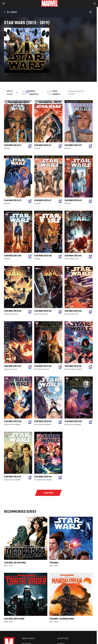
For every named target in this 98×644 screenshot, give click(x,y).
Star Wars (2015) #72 (13, 200)
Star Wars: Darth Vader (14, 619)
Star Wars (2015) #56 (43, 477)
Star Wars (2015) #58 (73, 421)
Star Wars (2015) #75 (13, 145)
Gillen (66, 259)
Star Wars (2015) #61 (73, 366)
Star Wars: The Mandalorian (62, 619)
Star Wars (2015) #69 (13, 256)
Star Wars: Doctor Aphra (15, 563)
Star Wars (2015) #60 (13, 421)
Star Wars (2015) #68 (43, 256)
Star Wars (54, 563)
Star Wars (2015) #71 (43, 200)
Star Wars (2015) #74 (43, 145)
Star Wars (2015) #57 (13, 477)
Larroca (11, 369)
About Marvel (28, 638)
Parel (77, 259)
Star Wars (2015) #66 (13, 311)
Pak (5, 148)
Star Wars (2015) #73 (73, 145)
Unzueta (72, 259)
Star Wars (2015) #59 (43, 421)
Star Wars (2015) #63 (13, 366)
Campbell (79, 369)
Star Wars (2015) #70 (73, 200)
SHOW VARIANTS (56, 93)
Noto (9, 148)
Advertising (63, 638)
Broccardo (42, 369)
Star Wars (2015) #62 (43, 366)
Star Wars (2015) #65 (43, 311)
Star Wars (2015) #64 (73, 311)
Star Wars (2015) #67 (73, 256)
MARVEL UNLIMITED (34, 93)
